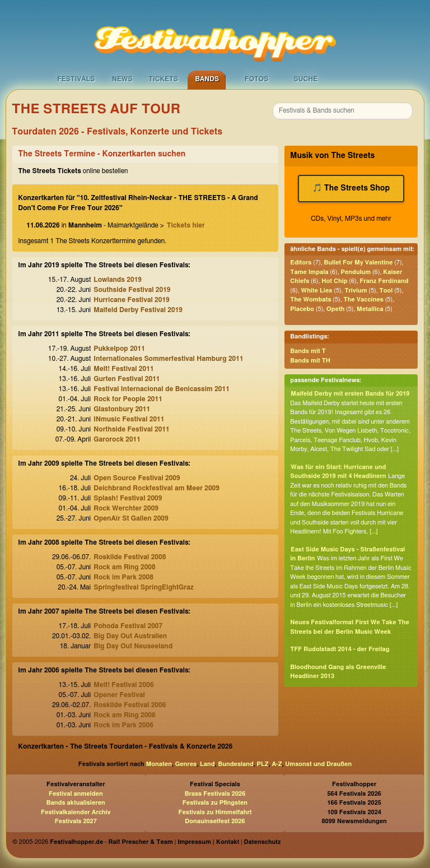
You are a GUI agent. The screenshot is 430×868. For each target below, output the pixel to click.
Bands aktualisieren (76, 803)
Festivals (76, 79)
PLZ (263, 764)
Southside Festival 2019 (132, 290)
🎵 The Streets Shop (351, 188)
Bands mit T (308, 351)
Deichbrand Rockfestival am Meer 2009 (156, 488)
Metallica (370, 309)
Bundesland (235, 764)
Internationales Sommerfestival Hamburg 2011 (168, 359)
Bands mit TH (310, 361)
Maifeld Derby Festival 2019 (138, 310)
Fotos (256, 79)
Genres (186, 764)
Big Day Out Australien (130, 636)
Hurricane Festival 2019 (132, 300)
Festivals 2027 (76, 821)
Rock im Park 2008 (123, 577)
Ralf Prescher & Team (141, 842)
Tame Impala (309, 272)
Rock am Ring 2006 (124, 715)
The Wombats (310, 300)
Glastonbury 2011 (122, 409)
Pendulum (356, 272)
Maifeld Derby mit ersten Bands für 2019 (350, 394)
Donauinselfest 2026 (215, 821)
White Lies (317, 291)
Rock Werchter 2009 (126, 508)
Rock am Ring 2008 (124, 567)
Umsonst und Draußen (318, 764)
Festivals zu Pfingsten (215, 803)
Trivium (356, 291)
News (122, 79)
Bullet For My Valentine (358, 263)
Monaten (159, 764)
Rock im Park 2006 (123, 725)
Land (207, 764)
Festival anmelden (76, 794)
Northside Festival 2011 (131, 429)
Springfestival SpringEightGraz (144, 587)
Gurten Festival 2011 (127, 379)
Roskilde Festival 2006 (130, 705)
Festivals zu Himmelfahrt (215, 812)
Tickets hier (186, 225)
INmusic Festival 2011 (129, 419)
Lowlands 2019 (118, 280)
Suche (305, 79)
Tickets (163, 79)
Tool (386, 291)
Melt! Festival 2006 (123, 685)
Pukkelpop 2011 (119, 349)
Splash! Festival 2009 (128, 498)
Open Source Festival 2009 (137, 478)
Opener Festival (119, 695)
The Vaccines (364, 300)
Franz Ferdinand (384, 281)
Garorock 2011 (117, 439)
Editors (301, 263)
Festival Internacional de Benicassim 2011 (162, 389)
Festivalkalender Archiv (76, 812)
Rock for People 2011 (128, 399)
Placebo (302, 309)
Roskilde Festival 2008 (130, 557)
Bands (207, 79)
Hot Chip (334, 281)
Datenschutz (263, 842)
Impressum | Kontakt (208, 842)
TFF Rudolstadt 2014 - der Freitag (340, 649)
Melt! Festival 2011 (123, 369)
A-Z (277, 764)
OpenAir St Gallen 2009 (131, 518)
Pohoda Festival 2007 (128, 626)
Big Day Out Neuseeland (133, 646)
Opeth (335, 309)
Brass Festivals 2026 (215, 794)
